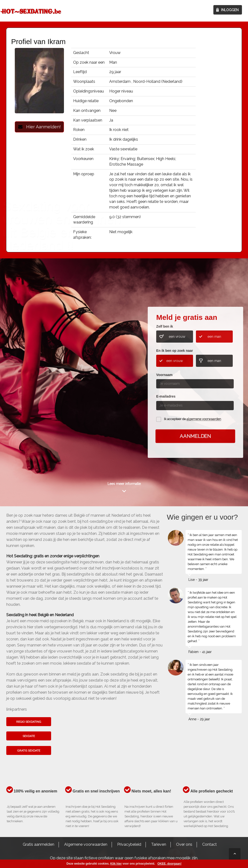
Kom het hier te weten (27, 381)
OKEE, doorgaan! (169, 864)
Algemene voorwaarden (86, 844)
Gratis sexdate (29, 751)
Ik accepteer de (193, 419)
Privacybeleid (129, 844)
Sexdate (29, 736)
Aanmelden (195, 436)
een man (214, 337)
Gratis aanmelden (39, 844)
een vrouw (177, 337)
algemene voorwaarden (204, 419)
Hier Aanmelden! (39, 127)
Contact (209, 844)
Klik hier (116, 864)
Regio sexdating (29, 722)
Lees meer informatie (124, 484)
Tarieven (159, 844)
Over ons (184, 844)
